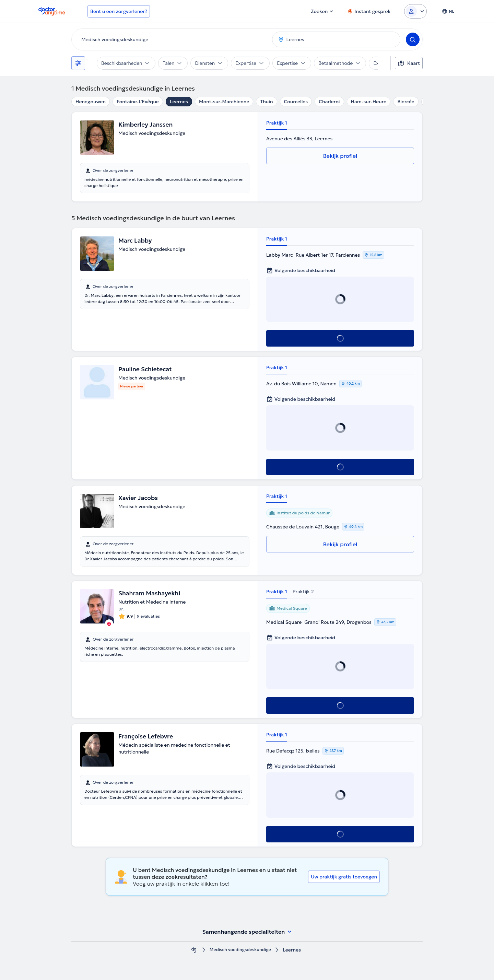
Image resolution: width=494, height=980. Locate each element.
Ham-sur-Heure (369, 102)
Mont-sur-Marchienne (224, 102)
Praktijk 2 (303, 592)
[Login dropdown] (415, 11)
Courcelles (296, 102)
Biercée (406, 102)
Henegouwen (91, 102)
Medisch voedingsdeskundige (240, 950)
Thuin (266, 102)
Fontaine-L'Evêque (138, 102)
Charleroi (329, 102)
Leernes (179, 102)
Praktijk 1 (277, 123)
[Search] (413, 39)
